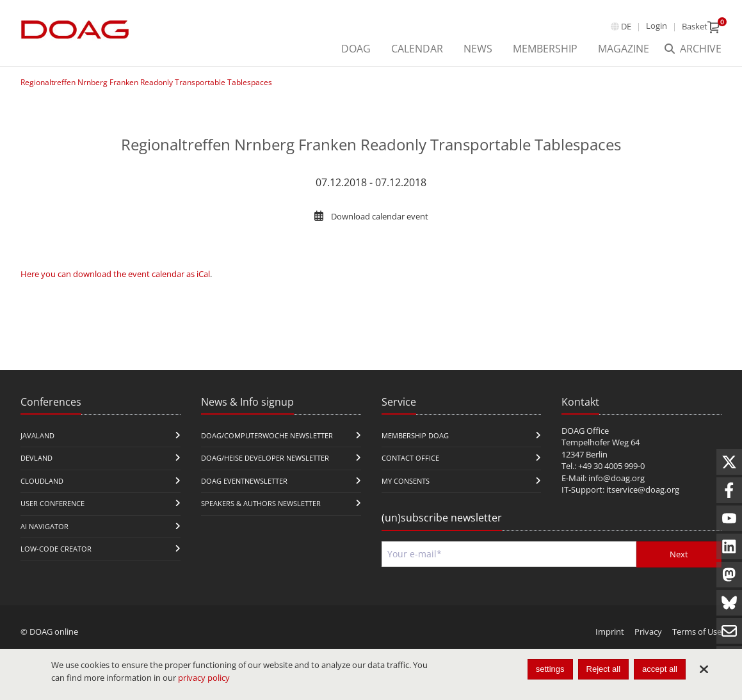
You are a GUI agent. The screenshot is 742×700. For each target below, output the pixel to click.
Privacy (648, 632)
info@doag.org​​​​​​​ (617, 478)
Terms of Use (697, 632)
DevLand (36, 458)
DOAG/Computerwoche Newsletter (267, 435)
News (478, 49)
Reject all (603, 669)
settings (550, 669)
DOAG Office (585, 431)
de (626, 26)
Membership (545, 49)
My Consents (406, 481)
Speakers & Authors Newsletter (261, 503)
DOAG (356, 49)
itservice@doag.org (643, 489)
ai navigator (44, 526)
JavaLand (37, 435)
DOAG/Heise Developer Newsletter (265, 458)
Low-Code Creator (56, 549)
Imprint (610, 632)
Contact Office (410, 458)
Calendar (417, 49)
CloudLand (42, 481)
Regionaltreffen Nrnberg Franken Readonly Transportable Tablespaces (146, 82)
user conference (52, 503)
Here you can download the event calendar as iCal (115, 274)
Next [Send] (679, 554)
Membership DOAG (415, 435)
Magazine (624, 49)
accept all (660, 669)
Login (657, 26)
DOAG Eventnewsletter (244, 481)
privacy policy (204, 678)
